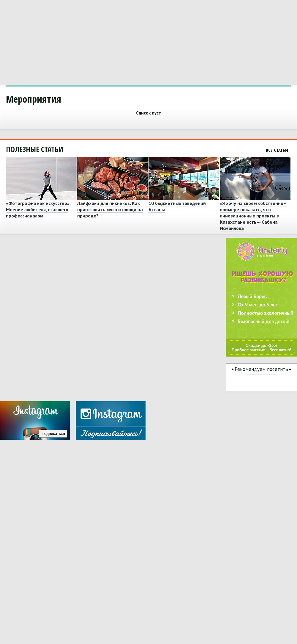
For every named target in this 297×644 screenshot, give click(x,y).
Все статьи (277, 150)
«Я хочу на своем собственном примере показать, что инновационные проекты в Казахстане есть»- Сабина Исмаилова (253, 216)
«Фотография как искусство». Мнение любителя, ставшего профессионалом (38, 209)
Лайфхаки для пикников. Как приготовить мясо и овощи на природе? (110, 209)
